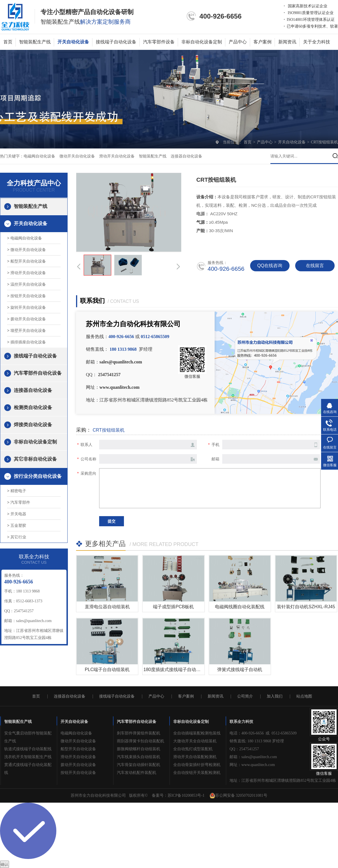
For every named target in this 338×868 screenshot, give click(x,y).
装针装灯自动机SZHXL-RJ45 (306, 607)
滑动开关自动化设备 (117, 156)
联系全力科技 (241, 722)
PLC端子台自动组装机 (107, 670)
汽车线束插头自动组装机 (139, 757)
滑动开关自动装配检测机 (195, 757)
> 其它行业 (17, 537)
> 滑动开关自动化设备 (26, 273)
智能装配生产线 (35, 42)
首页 (8, 42)
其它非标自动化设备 (35, 459)
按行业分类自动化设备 (38, 476)
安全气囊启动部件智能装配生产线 (28, 737)
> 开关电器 (17, 514)
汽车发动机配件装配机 (137, 773)
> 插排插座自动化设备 (26, 342)
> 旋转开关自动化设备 (26, 307)
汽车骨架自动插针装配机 (139, 765)
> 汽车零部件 (19, 502)
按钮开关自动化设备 (78, 773)
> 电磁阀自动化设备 (25, 238)
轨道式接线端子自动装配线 (28, 749)
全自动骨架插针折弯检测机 (197, 765)
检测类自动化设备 (33, 408)
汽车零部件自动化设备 (38, 373)
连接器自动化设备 (186, 156)
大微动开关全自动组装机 (195, 741)
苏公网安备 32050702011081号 (238, 796)
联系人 (86, 445)
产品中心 (238, 42)
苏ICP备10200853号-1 (186, 795)
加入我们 (275, 696)
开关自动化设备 (73, 42)
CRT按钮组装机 (324, 142)
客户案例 (263, 42)
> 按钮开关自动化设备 (26, 296)
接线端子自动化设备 (116, 42)
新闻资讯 (287, 42)
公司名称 (88, 459)
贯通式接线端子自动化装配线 (28, 769)
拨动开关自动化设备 (78, 765)
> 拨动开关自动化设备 (26, 319)
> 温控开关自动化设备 (26, 284)
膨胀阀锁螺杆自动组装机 (139, 749)
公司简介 (245, 696)
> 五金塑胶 (17, 525)
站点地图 (304, 696)
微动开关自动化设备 (77, 156)
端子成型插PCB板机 (173, 607)
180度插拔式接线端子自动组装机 (176, 670)
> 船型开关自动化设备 (26, 261)
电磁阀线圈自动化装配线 (240, 607)
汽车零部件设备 (159, 42)
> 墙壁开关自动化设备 (26, 330)
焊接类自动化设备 (33, 425)
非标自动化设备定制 (202, 42)
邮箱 (215, 459)
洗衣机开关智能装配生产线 (28, 757)
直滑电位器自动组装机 (107, 607)
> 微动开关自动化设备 (26, 250)
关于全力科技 (317, 42)
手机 (215, 445)
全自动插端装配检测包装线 (197, 733)
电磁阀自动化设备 (39, 156)
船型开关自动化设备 (78, 749)
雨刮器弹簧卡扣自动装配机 (141, 741)
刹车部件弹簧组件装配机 (139, 733)
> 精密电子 (17, 491)
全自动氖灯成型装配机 (193, 749)
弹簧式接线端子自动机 (240, 670)
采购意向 (88, 473)
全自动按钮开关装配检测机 (197, 773)
